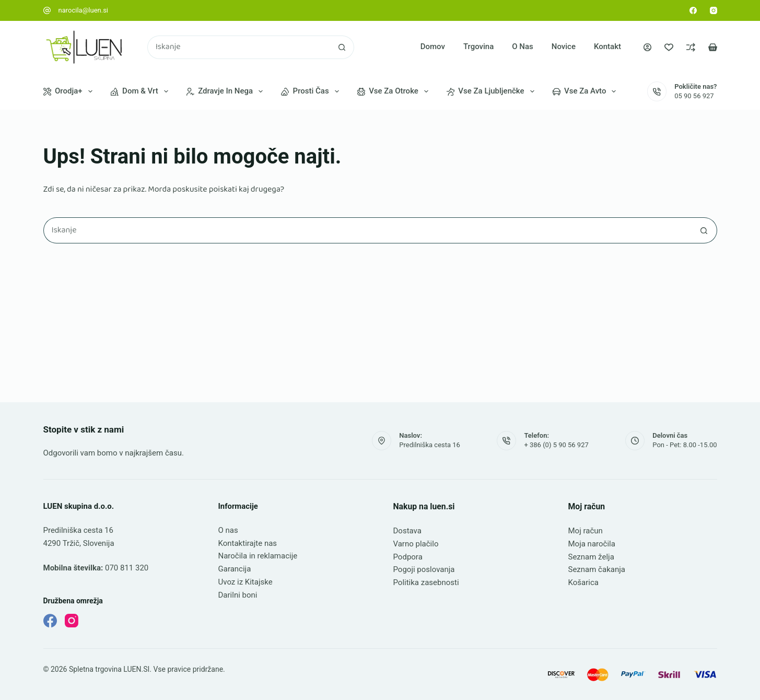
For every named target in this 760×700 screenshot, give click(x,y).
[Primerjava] (691, 47)
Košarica (583, 582)
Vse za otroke (395, 91)
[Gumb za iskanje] (342, 47)
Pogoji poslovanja (424, 569)
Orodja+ (70, 91)
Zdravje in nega (227, 91)
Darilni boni (238, 595)
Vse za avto (587, 91)
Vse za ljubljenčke (493, 91)
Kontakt (607, 46)
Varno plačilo (416, 544)
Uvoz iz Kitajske (245, 582)
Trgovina (478, 46)
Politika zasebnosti (426, 582)
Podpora (408, 557)
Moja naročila (592, 544)
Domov (433, 46)
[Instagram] (714, 10)
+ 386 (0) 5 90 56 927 (556, 445)
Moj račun (586, 531)
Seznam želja (591, 557)
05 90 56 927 (694, 96)
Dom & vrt (142, 91)
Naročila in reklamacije (258, 556)
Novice (564, 46)
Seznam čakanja (597, 569)
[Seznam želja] (669, 47)
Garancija (235, 569)
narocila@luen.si (84, 10)
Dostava (407, 531)
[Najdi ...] (239, 47)
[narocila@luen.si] (47, 10)
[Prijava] (647, 47)
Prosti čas (312, 91)
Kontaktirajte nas (248, 543)
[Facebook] (693, 10)
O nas (523, 46)
